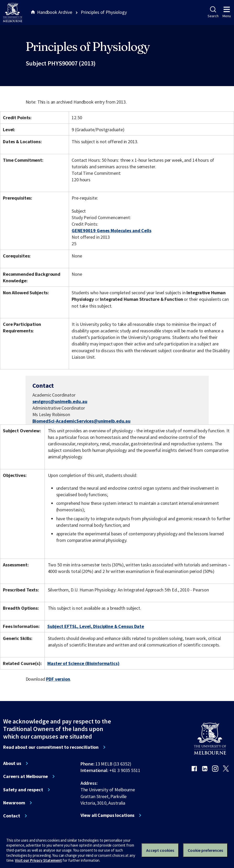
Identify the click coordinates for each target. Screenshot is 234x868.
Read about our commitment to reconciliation (51, 747)
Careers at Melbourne (25, 776)
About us (12, 763)
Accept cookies (160, 850)
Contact (12, 816)
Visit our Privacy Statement (38, 860)
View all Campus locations (108, 815)
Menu (227, 12)
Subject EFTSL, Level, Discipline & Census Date (96, 626)
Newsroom (14, 803)
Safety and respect (23, 790)
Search (213, 12)
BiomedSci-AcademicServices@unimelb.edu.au (81, 421)
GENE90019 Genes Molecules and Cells (111, 231)
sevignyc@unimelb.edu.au (60, 402)
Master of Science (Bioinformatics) (83, 663)
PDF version (58, 679)
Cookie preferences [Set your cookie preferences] (205, 850)
